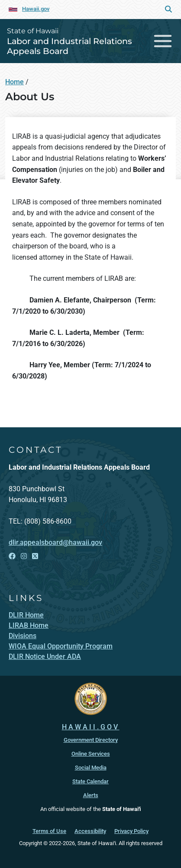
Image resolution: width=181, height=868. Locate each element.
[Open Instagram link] (24, 556)
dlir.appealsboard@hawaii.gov (55, 542)
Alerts (91, 795)
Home (15, 82)
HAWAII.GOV (91, 727)
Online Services (91, 754)
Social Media (91, 768)
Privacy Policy (131, 831)
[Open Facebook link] (12, 556)
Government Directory (91, 740)
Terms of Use (49, 831)
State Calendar (90, 781)
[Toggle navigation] (163, 41)
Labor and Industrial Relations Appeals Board (69, 46)
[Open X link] (35, 556)
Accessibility (90, 831)
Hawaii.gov (36, 9)
